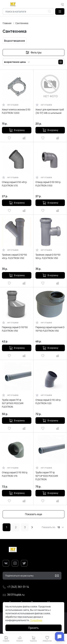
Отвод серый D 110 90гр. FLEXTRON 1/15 (15, 474)
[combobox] (28, 11)
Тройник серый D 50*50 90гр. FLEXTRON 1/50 (48, 256)
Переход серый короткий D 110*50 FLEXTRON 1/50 (50, 329)
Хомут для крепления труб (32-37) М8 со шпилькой (50, 111)
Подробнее (36, 620)
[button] (60, 11)
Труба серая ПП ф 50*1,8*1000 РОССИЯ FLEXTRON (47, 476)
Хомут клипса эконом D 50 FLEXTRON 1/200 (16, 111)
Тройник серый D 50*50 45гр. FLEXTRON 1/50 (14, 256)
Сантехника (22, 23)
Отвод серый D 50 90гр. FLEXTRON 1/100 (48, 184)
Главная (7, 23)
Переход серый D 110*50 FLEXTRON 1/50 (15, 329)
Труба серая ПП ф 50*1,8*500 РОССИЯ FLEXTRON (13, 403)
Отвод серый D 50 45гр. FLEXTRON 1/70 (15, 184)
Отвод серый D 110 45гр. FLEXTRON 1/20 (48, 402)
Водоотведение (15, 41)
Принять (33, 628)
